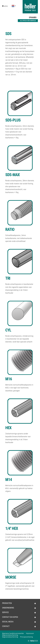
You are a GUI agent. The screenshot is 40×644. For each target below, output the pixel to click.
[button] (14, 6)
